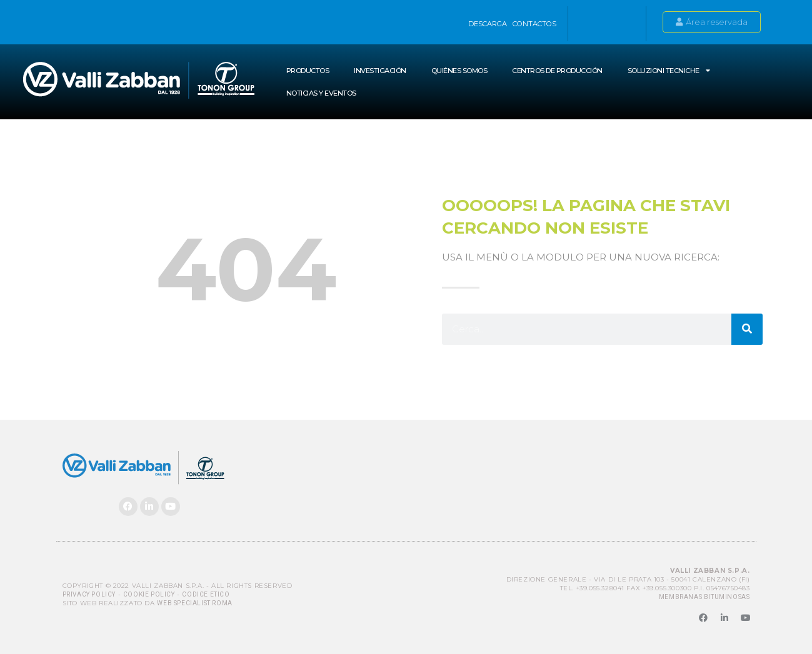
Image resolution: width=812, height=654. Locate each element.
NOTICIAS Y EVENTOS (321, 93)
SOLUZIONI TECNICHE (669, 70)
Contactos (534, 24)
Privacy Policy (89, 594)
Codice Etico (206, 594)
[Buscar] (747, 329)
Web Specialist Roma (194, 603)
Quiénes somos (459, 71)
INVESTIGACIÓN (380, 71)
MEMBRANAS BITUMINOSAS (704, 597)
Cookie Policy (149, 594)
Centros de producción (557, 71)
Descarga (488, 24)
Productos (308, 71)
